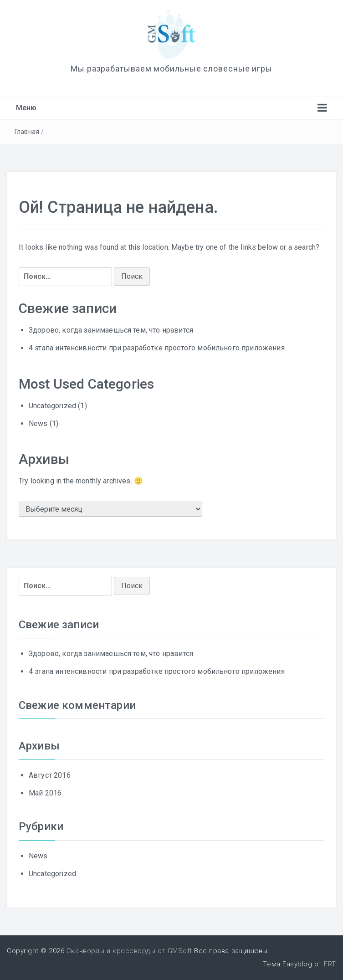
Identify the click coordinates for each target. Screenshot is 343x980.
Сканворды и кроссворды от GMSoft (129, 951)
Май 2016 (45, 793)
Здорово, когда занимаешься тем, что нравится (111, 330)
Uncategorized (52, 406)
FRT (330, 964)
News (38, 423)
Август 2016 (50, 775)
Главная (27, 132)
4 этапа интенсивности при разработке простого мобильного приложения (157, 348)
